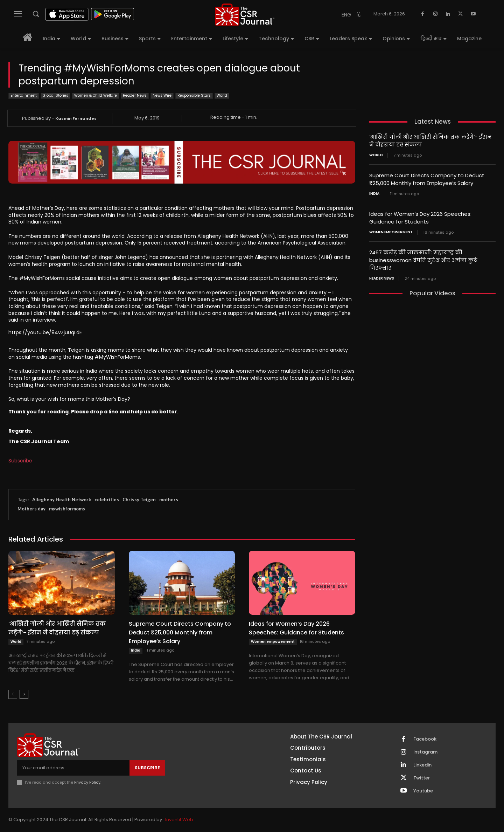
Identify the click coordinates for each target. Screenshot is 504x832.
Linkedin (422, 765)
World (222, 96)
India (136, 650)
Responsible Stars (194, 96)
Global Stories (55, 96)
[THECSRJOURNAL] (245, 15)
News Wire (162, 96)
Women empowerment (273, 642)
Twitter (422, 778)
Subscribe (20, 461)
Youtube (423, 791)
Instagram (426, 752)
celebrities (107, 500)
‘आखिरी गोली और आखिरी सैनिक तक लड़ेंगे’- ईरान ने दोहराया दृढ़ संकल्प (57, 628)
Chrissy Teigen (139, 500)
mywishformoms (67, 509)
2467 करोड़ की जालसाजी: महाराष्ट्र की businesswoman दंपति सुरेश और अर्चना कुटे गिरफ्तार (423, 258)
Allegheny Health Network (62, 500)
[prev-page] (13, 694)
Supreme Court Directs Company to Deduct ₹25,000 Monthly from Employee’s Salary (180, 632)
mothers (169, 500)
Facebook (425, 739)
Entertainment (24, 96)
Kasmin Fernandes (76, 118)
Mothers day (31, 509)
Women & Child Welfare (96, 96)
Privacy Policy (87, 782)
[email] (73, 768)
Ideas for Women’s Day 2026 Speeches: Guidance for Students (296, 628)
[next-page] (24, 694)
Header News (135, 96)
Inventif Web (179, 820)
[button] (36, 14)
